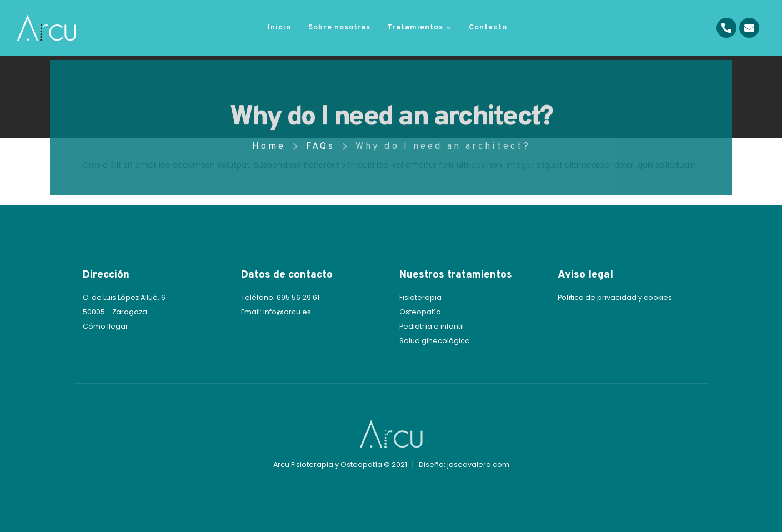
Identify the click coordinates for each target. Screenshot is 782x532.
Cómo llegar (106, 326)
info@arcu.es (287, 312)
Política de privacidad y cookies (615, 297)
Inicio (279, 27)
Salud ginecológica (435, 341)
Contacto (488, 27)
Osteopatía (420, 312)
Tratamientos (415, 27)
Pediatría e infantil (432, 326)
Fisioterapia (420, 297)
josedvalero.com (478, 465)
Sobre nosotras (339, 27)
